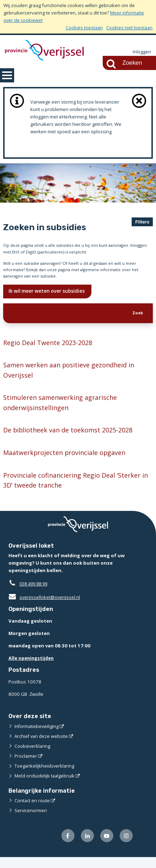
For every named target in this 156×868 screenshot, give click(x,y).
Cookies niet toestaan (129, 28)
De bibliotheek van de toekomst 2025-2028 (72, 439)
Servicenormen (31, 821)
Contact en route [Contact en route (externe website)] (32, 811)
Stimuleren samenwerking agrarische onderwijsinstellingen (62, 411)
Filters (142, 222)
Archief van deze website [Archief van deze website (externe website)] (42, 747)
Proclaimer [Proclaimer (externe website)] (26, 767)
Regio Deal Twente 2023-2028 (51, 349)
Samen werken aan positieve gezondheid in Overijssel (72, 378)
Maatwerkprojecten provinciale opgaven (67, 462)
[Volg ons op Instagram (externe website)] (126, 846)
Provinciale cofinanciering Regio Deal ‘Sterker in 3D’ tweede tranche (75, 491)
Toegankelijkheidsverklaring (45, 776)
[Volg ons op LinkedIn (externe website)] (86, 846)
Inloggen (142, 52)
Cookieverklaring (33, 757)
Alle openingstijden (32, 669)
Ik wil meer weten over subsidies (49, 296)
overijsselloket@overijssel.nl (45, 608)
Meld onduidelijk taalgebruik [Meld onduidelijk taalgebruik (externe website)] (45, 786)
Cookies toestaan (83, 28)
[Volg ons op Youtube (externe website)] (106, 846)
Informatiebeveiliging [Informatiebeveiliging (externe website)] (37, 737)
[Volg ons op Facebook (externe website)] (66, 846)
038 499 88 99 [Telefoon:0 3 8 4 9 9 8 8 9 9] (35, 595)
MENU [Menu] (7, 75)
